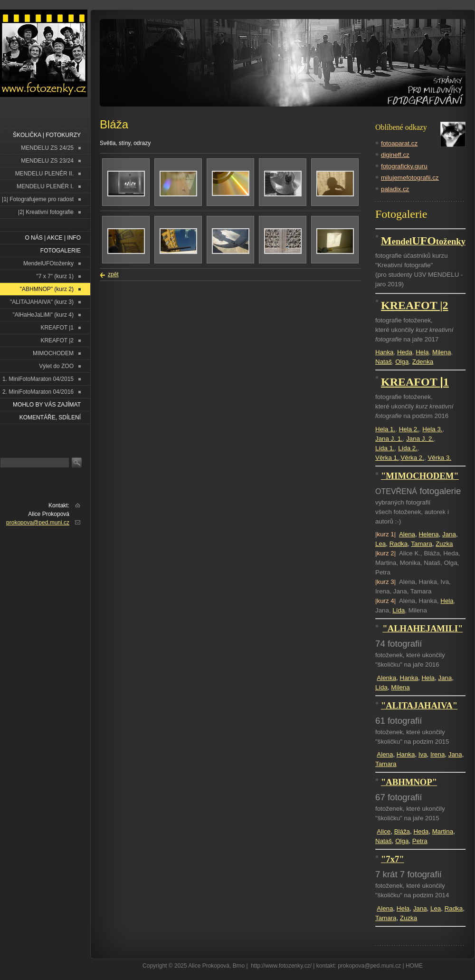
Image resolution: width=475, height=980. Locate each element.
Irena (437, 754)
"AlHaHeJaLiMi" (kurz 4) (43, 315)
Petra (420, 841)
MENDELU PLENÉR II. (44, 174)
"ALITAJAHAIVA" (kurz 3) (42, 302)
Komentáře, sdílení (50, 417)
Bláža (402, 831)
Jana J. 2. (420, 439)
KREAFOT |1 (57, 328)
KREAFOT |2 (57, 340)
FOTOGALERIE (61, 251)
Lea (380, 544)
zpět (113, 274)
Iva (423, 754)
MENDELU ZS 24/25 (47, 148)
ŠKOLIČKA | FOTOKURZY (47, 135)
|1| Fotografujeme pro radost (38, 199)
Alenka (386, 678)
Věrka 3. (439, 458)
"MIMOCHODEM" (420, 476)
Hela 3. (432, 429)
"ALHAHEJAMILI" (423, 628)
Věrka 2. (412, 458)
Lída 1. (385, 448)
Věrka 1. (387, 458)
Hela (422, 352)
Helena (428, 534)
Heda (405, 352)
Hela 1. (385, 429)
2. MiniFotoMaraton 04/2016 (38, 392)
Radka (399, 544)
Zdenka (423, 362)
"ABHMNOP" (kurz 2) (47, 289)
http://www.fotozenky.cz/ (281, 966)
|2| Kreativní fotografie (46, 212)
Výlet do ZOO (56, 366)
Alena (407, 534)
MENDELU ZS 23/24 (47, 161)
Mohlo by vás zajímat (47, 405)
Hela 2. (409, 429)
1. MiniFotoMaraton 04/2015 (38, 379)
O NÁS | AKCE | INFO (53, 238)
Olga (402, 362)
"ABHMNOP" (409, 782)
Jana (449, 534)
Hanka (385, 352)
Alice (384, 831)
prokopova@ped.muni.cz (38, 523)
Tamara (421, 544)
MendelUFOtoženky (48, 263)
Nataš (384, 362)
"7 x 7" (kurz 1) (55, 276)
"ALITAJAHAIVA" (419, 705)
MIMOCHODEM (53, 353)
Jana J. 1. (389, 439)
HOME (414, 966)
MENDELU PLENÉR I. (45, 186)
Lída (399, 610)
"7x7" (393, 859)
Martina (443, 831)
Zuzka (444, 544)
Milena (442, 352)
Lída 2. (408, 448)
